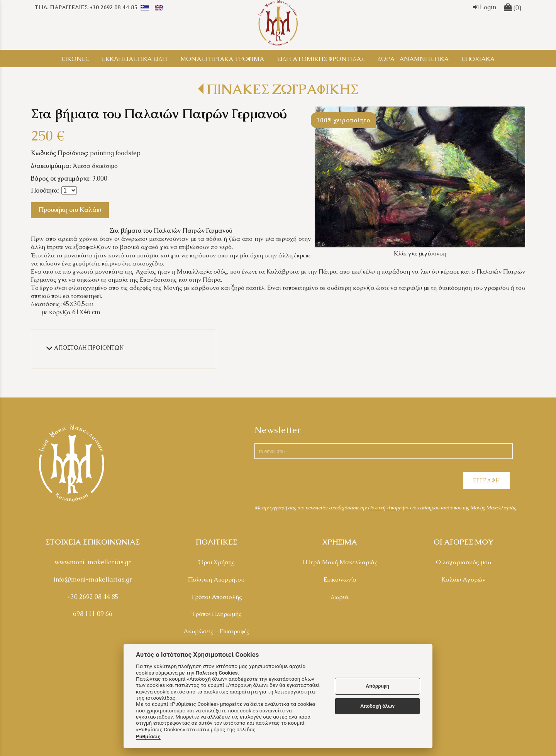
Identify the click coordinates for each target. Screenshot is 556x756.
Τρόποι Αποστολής (216, 597)
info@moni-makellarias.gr (93, 579)
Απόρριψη (377, 686)
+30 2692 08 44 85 (93, 597)
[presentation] (313, 482)
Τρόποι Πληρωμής (216, 614)
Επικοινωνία (340, 579)
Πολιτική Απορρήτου (216, 579)
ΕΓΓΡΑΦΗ (486, 480)
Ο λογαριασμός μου (464, 562)
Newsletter (278, 430)
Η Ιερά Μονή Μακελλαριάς (340, 562)
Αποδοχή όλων (377, 706)
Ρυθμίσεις (148, 736)
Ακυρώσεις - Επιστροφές (216, 631)
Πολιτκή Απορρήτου (389, 508)
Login (485, 7)
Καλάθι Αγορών (463, 579)
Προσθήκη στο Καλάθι (70, 210)
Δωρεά (340, 597)
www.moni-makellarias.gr (93, 562)
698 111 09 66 (93, 614)
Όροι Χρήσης (216, 562)
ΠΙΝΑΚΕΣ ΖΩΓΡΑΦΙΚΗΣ (282, 89)
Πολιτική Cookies (217, 673)
